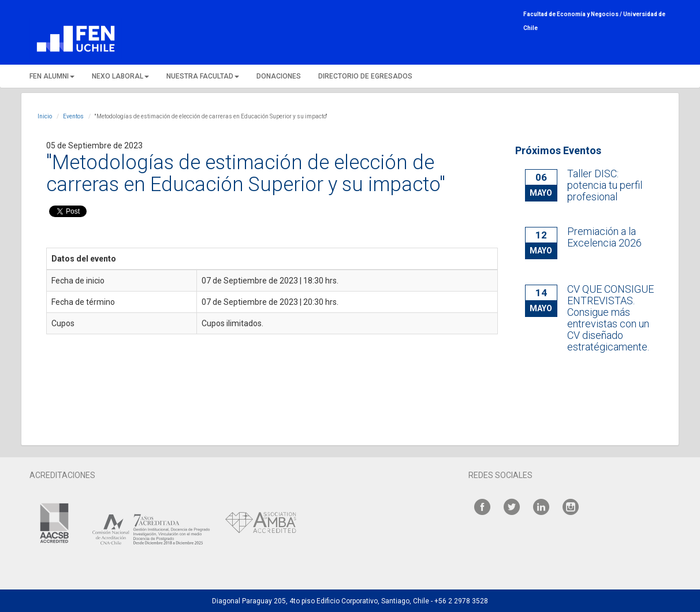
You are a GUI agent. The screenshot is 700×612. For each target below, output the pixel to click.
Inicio (45, 116)
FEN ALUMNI (52, 76)
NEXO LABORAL (120, 76)
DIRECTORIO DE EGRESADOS (365, 76)
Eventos (73, 116)
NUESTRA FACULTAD (203, 76)
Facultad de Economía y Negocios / (573, 14)
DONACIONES (279, 76)
